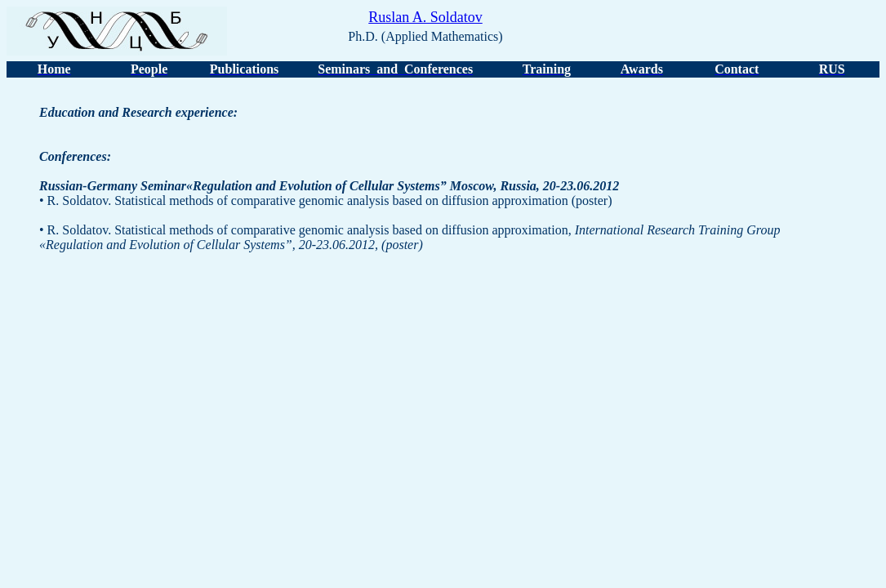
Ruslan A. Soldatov (425, 17)
